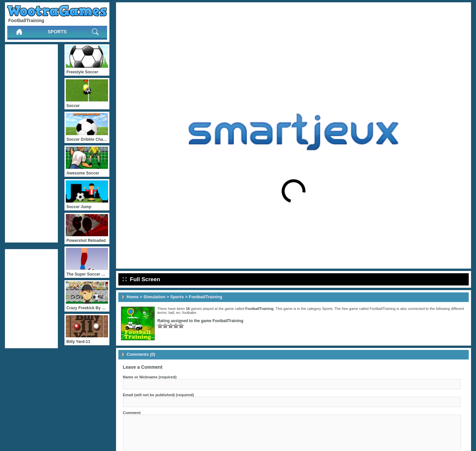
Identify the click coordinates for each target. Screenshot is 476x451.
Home (133, 297)
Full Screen (141, 279)
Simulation (154, 297)
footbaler (189, 313)
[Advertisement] (31, 143)
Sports (57, 32)
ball (171, 313)
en (178, 313)
